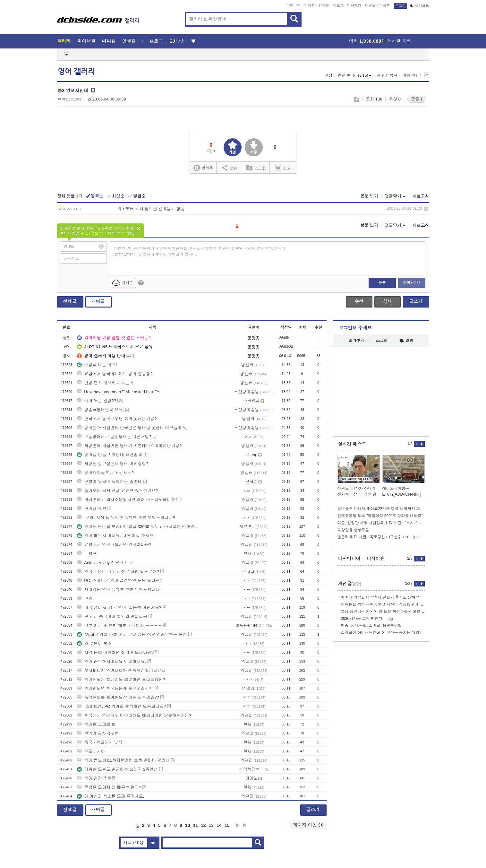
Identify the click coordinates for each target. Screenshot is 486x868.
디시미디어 (349, 559)
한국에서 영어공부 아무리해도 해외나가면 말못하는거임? (134, 715)
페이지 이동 (308, 825)
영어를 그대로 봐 (96, 724)
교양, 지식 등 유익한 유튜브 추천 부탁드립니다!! (126, 518)
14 (219, 825)
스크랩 (356, 99)
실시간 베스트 (352, 444)
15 (227, 825)
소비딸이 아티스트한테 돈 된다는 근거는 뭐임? (381, 633)
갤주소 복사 (387, 75)
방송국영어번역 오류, (100, 410)
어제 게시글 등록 (380, 41)
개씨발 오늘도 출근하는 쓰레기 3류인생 (117, 769)
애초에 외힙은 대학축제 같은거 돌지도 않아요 (380, 597)
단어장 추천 (92, 509)
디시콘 (385, 5)
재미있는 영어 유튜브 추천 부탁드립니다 (118, 590)
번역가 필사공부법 (98, 733)
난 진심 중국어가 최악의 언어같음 (112, 616)
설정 (328, 75)
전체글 (70, 301)
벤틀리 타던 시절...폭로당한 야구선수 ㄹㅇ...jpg (378, 537)
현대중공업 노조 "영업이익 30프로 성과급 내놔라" (380, 516)
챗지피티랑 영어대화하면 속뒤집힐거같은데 (121, 670)
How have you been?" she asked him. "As (119, 392)
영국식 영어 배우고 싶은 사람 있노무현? (118, 572)
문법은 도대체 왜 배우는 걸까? (109, 787)
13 (211, 825)
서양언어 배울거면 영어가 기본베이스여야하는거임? (129, 446)
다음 (237, 825)
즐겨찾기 (356, 341)
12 (203, 825)
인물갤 (324, 5)
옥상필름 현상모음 (353, 530)
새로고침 (421, 196)
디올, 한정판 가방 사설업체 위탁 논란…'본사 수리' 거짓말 (381, 523)
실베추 (203, 168)
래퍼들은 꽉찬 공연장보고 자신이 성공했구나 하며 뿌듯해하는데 (383, 604)
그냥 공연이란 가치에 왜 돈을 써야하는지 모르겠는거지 (383, 612)
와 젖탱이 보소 (94, 643)
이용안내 (410, 75)
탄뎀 (85, 599)
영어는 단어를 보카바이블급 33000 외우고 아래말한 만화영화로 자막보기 (139, 527)
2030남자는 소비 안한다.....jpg (367, 619)
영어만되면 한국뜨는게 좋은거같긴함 (115, 688)
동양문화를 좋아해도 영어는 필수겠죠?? (118, 697)
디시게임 (354, 5)
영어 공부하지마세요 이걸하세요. (111, 661)
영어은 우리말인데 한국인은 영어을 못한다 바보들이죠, (132, 428)
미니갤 (309, 5)
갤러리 (64, 41)
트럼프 (87, 554)
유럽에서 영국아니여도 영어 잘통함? (115, 374)
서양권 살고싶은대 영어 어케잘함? (113, 464)
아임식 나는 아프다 (98, 365)
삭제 (426, 209)
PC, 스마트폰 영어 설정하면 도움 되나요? (119, 581)
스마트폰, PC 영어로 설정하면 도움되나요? (121, 706)
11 (195, 825)
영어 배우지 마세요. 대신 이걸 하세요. (116, 536)
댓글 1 (417, 99)
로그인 (401, 6)
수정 (359, 301)
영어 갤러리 (76, 72)
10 (188, 825)
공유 (230, 168)
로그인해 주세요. (356, 328)
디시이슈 (376, 559)
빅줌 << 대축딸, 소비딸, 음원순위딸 (371, 626)
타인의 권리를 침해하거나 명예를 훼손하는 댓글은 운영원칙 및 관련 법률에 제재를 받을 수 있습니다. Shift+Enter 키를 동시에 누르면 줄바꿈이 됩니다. (200, 251)
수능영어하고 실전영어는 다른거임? (114, 437)
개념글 (98, 301)
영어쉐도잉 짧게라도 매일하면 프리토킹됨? (121, 679)
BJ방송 (177, 41)
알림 (406, 341)
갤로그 (338, 5)
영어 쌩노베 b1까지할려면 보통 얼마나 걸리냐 (123, 760)
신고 (283, 168)
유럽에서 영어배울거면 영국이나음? (114, 545)
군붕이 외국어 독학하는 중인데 (109, 482)
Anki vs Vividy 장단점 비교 (105, 563)
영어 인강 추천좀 (96, 778)
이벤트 (370, 5)
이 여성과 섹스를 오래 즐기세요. (111, 796)
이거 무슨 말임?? (97, 401)
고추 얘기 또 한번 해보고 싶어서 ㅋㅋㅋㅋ (119, 625)
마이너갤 (294, 5)
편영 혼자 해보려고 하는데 (105, 383)
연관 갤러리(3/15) (355, 75)
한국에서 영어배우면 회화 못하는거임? (117, 419)
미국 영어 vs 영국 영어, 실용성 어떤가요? (119, 608)
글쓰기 (416, 301)
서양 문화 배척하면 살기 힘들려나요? (115, 652)
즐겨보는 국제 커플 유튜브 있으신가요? (117, 491)
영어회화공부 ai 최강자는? (105, 473)
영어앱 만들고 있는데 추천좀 (107, 455)
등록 (382, 283)
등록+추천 (411, 283)
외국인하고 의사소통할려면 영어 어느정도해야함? (127, 500)
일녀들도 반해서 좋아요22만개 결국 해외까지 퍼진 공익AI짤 (381, 509)
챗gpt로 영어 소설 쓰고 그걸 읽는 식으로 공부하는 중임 (132, 634)
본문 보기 (369, 196)
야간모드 (420, 6)
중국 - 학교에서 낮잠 (100, 742)
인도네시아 (91, 751)
